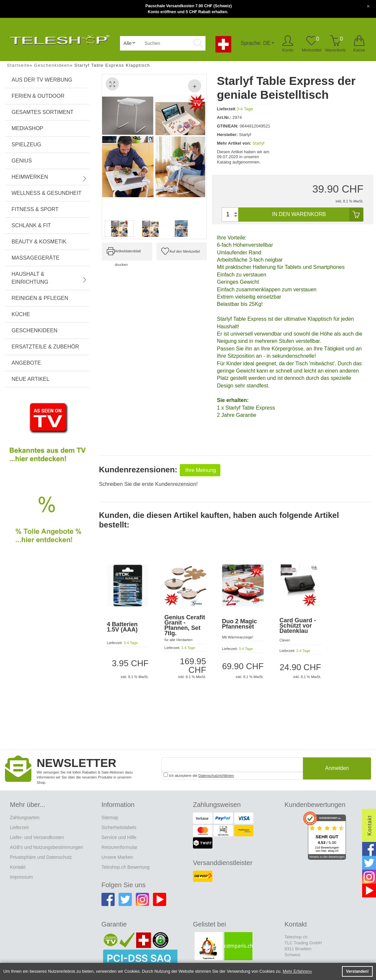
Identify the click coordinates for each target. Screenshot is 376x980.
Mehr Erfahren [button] (296, 971)
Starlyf (258, 143)
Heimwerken (49, 178)
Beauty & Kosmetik (39, 242)
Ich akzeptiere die (199, 775)
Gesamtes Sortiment (42, 112)
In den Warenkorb (318, 215)
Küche (21, 314)
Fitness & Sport (35, 209)
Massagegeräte (36, 258)
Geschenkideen (35, 330)
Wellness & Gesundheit (47, 193)
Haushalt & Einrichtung (49, 278)
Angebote (26, 363)
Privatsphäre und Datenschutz (41, 857)
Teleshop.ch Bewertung (126, 867)
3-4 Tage (245, 109)
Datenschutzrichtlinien (216, 776)
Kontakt (18, 867)
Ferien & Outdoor (38, 96)
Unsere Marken (117, 857)
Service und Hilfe (119, 837)
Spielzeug (26, 145)
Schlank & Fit (31, 225)
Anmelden (337, 768)
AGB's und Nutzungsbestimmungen (46, 847)
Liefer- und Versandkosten (37, 837)
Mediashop (27, 128)
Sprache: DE (256, 43)
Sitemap (110, 817)
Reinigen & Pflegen (40, 298)
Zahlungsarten (25, 817)
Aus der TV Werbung (42, 80)
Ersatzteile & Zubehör (45, 347)
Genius (22, 161)
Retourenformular (119, 847)
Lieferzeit (19, 827)
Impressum (21, 877)
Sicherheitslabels (119, 827)
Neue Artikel (30, 379)
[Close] (368, 6)
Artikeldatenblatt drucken (128, 255)
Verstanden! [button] (357, 971)
